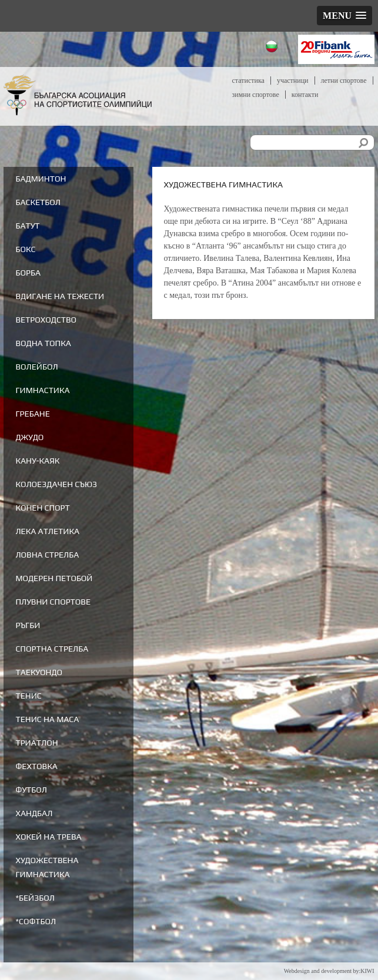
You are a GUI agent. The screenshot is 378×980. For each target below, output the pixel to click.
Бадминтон (41, 179)
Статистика (248, 80)
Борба (28, 273)
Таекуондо (39, 672)
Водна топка (43, 343)
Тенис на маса (47, 719)
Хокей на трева (48, 837)
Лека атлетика (47, 531)
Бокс (25, 249)
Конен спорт (42, 508)
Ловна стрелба (47, 555)
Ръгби (28, 625)
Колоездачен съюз (56, 484)
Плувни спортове (53, 602)
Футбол (31, 790)
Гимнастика (42, 390)
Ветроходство (46, 320)
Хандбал (34, 813)
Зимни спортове (256, 95)
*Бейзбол (35, 898)
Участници (293, 80)
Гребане (32, 414)
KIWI (367, 971)
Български (273, 48)
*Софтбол (36, 921)
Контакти (305, 95)
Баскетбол (38, 202)
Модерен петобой (54, 578)
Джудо (29, 437)
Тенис (28, 696)
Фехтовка (36, 766)
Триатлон (36, 743)
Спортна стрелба (52, 649)
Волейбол (36, 367)
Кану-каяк (37, 461)
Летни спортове (344, 80)
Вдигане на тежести (60, 296)
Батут (27, 226)
